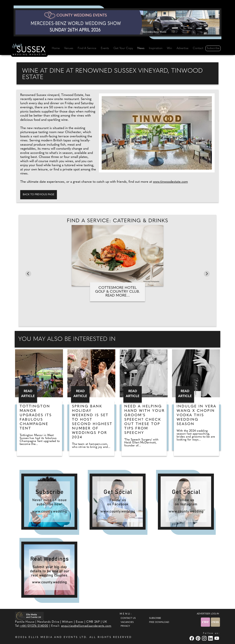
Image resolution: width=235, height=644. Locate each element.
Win (169, 48)
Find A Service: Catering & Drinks (117, 221)
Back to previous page (39, 195)
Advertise (182, 48)
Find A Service (87, 48)
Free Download (159, 622)
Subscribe (213, 48)
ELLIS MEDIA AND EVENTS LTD (57, 637)
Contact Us (128, 618)
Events (105, 48)
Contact (198, 48)
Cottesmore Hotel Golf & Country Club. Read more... (118, 292)
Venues (69, 48)
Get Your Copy (123, 48)
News (141, 48)
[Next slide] (207, 274)
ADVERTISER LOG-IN (208, 614)
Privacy (125, 626)
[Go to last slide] (28, 274)
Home (56, 48)
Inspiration (156, 48)
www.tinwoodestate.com (170, 182)
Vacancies (127, 622)
